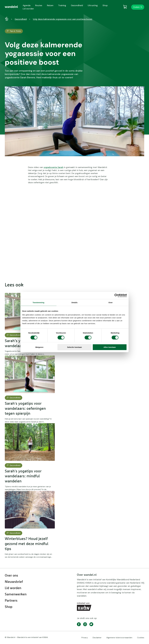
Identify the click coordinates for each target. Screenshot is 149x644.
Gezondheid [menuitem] (77, 5)
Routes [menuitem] (39, 5)
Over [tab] (111, 302)
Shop (9, 607)
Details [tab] (74, 302)
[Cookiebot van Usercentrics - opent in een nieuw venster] (116, 295)
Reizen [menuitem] (50, 5)
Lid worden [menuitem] (28, 9)
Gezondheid (21, 19)
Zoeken (136, 7)
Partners (11, 601)
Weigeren (39, 347)
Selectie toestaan (75, 347)
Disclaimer (97, 638)
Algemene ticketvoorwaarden (119, 638)
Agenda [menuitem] (27, 5)
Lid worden (13, 588)
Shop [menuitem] (105, 5)
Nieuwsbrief (14, 582)
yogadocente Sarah (53, 167)
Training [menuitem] (62, 5)
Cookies (141, 638)
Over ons (11, 576)
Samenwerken (16, 594)
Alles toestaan (110, 347)
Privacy (85, 638)
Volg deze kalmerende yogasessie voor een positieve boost (63, 19)
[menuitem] (11, 7)
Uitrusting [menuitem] (93, 5)
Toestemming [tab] (38, 302)
